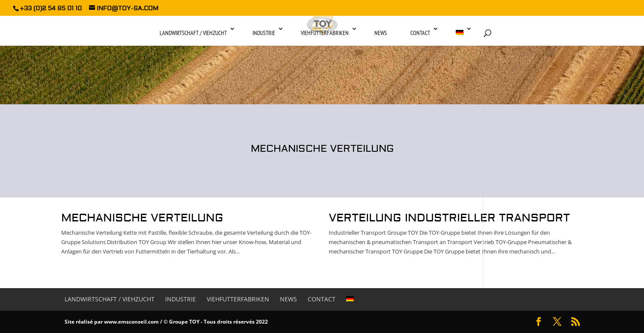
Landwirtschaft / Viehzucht (193, 33)
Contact (420, 33)
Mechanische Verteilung (142, 218)
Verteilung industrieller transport (449, 218)
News (381, 33)
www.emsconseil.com (131, 322)
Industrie (264, 33)
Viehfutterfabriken (325, 33)
